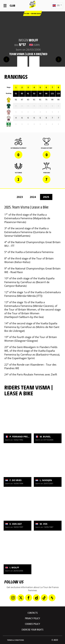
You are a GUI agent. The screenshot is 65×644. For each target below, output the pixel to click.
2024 (33, 197)
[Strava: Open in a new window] (52, 598)
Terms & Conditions (16, 640)
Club (12, 5)
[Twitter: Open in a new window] (21, 598)
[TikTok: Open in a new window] (44, 598)
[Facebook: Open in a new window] (29, 598)
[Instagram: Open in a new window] (13, 598)
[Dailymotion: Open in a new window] (36, 598)
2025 (46, 197)
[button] (57, 6)
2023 (20, 197)
